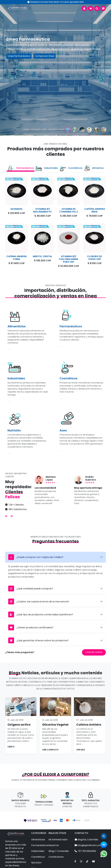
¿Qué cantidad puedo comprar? (31, 589)
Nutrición (36, 863)
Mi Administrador (58, 840)
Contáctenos (56, 857)
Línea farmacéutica (19, 56)
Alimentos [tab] (94, 168)
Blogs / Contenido (59, 851)
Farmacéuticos (40, 845)
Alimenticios (38, 840)
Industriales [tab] (46, 168)
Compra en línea (45, 56)
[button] (84, 9)
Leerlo (25, 747)
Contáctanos (94, 652)
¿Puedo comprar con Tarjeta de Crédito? (36, 557)
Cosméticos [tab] (71, 168)
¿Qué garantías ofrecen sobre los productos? (38, 640)
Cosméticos (38, 857)
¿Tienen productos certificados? (31, 627)
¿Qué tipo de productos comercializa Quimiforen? (41, 614)
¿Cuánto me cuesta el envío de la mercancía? (39, 601)
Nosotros (54, 845)
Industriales (38, 851)
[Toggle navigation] (103, 9)
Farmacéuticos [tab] (21, 168)
